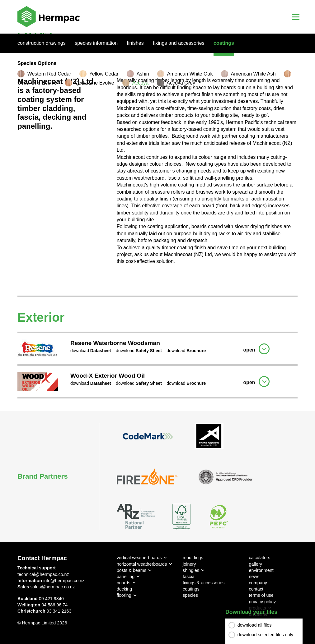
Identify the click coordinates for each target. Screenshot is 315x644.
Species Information (96, 43)
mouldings (193, 558)
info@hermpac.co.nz (64, 581)
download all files (255, 625)
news (254, 577)
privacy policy (262, 602)
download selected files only (265, 635)
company (258, 583)
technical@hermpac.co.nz (43, 574)
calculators (260, 558)
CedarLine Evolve (94, 83)
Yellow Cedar (104, 74)
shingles (191, 570)
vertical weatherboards (139, 558)
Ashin (143, 74)
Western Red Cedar (49, 74)
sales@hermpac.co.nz (53, 587)
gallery (256, 564)
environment (261, 570)
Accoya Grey (181, 83)
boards (124, 583)
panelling (126, 577)
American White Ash (253, 74)
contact (256, 589)
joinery (189, 564)
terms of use (261, 595)
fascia (189, 577)
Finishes (135, 43)
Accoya (140, 83)
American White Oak (190, 74)
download (91, 351)
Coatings (224, 43)
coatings (191, 589)
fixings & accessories (204, 583)
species (190, 595)
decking (125, 589)
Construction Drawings (42, 43)
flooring (124, 595)
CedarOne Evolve (37, 83)
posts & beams (132, 570)
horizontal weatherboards (142, 564)
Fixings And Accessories (179, 43)
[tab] (157, 348)
